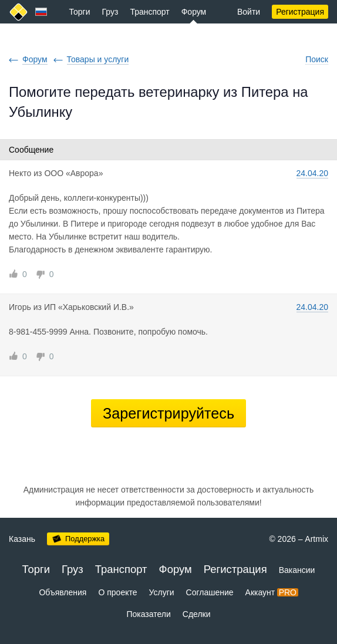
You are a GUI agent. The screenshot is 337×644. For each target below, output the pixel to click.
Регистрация (300, 12)
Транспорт (149, 12)
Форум (194, 12)
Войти (249, 12)
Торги (80, 12)
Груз (110, 12)
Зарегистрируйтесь (168, 413)
